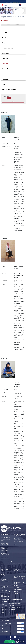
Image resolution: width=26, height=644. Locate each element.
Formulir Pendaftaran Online (5, 538)
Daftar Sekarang (16, 2)
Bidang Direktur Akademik (6, 593)
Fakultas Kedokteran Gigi (6, 561)
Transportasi (17, 538)
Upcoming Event (4, 586)
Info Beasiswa (5, 79)
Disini (9, 98)
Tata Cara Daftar (6, 69)
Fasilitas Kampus (4, 552)
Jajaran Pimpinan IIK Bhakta (5, 580)
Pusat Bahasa (17, 581)
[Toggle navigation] (23, 5)
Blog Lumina (17, 588)
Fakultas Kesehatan (5, 559)
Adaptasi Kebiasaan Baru (6, 592)
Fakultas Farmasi (12, 16)
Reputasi (2, 574)
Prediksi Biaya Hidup (18, 540)
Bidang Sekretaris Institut (6, 597)
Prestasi (2, 578)
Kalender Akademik (18, 590)
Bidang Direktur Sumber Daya (6, 595)
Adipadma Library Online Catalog (19, 572)
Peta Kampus (3, 554)
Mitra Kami (16, 586)
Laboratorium (5, 53)
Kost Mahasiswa (17, 537)
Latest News (3, 588)
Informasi (4, 33)
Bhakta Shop (17, 594)
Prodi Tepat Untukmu (5, 545)
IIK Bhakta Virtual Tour (5, 555)
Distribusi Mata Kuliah (8, 48)
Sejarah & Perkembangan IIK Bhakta (6, 570)
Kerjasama (5, 84)
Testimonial (5, 64)
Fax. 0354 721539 (10, 610)
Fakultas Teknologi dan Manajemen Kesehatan (11, 563)
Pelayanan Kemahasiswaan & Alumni (20, 579)
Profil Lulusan (5, 58)
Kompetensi (5, 43)
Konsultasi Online (4, 543)
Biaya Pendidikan (6, 74)
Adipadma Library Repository (18, 570)
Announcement (4, 590)
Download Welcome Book (9, 90)
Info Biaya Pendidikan (5, 546)
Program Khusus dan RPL (6, 549)
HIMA (15, 546)
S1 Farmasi (21, 16)
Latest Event (3, 589)
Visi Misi (4, 38)
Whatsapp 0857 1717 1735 (12, 612)
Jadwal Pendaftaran (5, 542)
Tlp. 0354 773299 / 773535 (13, 608)
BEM (15, 544)
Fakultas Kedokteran (5, 565)
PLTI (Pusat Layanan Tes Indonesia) (19, 583)
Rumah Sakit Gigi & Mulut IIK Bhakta (19, 577)
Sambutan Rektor (4, 572)
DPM (15, 543)
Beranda (3, 16)
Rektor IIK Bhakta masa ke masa (6, 576)
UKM (15, 547)
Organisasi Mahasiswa (18, 542)
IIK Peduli (16, 592)
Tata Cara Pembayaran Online (5, 540)
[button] (9, 642)
